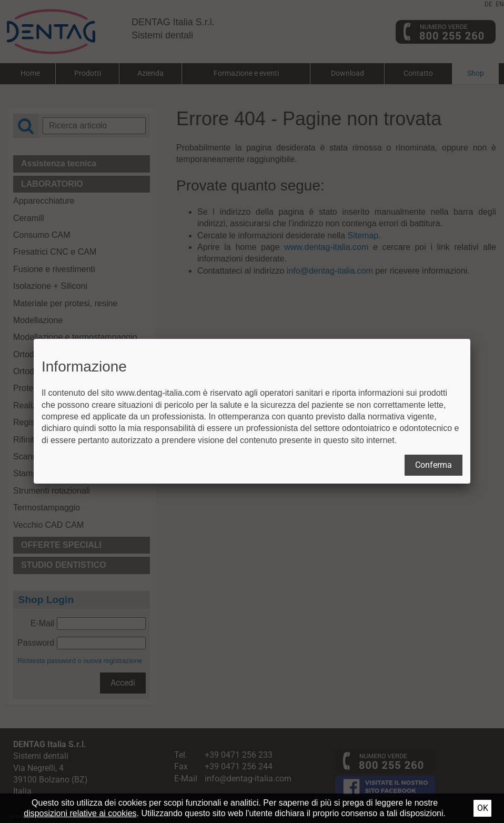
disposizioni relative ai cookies (80, 813)
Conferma (434, 465)
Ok (483, 808)
